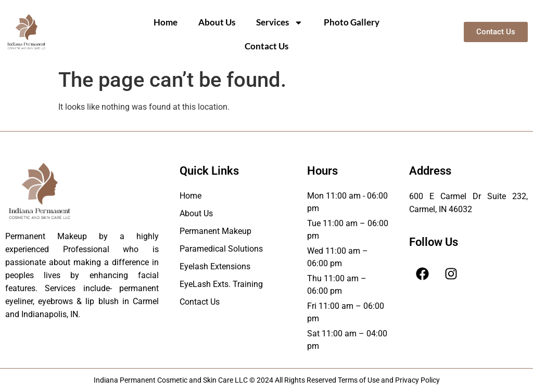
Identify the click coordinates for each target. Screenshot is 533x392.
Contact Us (266, 46)
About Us (217, 22)
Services (280, 23)
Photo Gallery (352, 22)
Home (166, 22)
